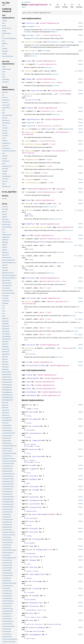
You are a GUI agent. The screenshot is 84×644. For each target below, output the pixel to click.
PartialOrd (31, 298)
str (42, 123)
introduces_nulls (32, 166)
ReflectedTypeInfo (65, 227)
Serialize (31, 345)
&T (53, 514)
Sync (28, 385)
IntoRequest (35, 500)
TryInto (36, 589)
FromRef (33, 469)
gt (26, 328)
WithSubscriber (36, 603)
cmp (26, 239)
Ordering (67, 239)
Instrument (34, 486)
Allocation (34, 606)
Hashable (33, 479)
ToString (33, 567)
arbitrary (29, 51)
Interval (48, 126)
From (28, 189)
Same (31, 546)
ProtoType (37, 539)
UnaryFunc (51, 141)
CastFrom (29, 430)
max (26, 245)
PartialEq (31, 278)
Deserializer (33, 100)
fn (37, 35)
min (26, 256)
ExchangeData (35, 635)
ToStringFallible (37, 574)
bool (54, 144)
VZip (34, 596)
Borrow (32, 412)
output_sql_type (31, 132)
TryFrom (36, 581)
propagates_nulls (32, 159)
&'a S (48, 550)
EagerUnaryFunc (33, 119)
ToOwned (33, 560)
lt (26, 312)
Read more (66, 47)
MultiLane (30, 600)
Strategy (30, 35)
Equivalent (37, 456)
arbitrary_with (31, 42)
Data (31, 613)
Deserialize (37, 91)
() (39, 26)
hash (26, 203)
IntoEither (34, 497)
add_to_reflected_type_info (36, 227)
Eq (27, 362)
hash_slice (29, 210)
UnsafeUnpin (32, 392)
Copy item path (50, 5)
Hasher (36, 203)
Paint (32, 521)
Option (43, 141)
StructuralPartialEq (36, 365)
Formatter (45, 82)
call (26, 129)
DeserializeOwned (37, 627)
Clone (29, 61)
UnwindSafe (31, 395)
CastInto (36, 426)
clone (27, 64)
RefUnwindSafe (33, 378)
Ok (75, 348)
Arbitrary (31, 23)
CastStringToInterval (50, 23)
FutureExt (34, 476)
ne (26, 288)
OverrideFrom (38, 514)
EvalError (57, 126)
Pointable (34, 529)
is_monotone (30, 179)
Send (28, 382)
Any (31, 405)
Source (24, 7)
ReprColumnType (58, 151)
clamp (27, 266)
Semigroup (41, 550)
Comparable (37, 440)
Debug (29, 79)
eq (26, 281)
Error (29, 96)
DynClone (33, 449)
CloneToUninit (36, 433)
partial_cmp (30, 301)
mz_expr (24, 2)
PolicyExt (34, 532)
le (26, 319)
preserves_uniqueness (33, 144)
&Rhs (41, 288)
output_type (30, 151)
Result (60, 82)
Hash (28, 200)
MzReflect (31, 224)
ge (26, 334)
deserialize (30, 94)
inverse (28, 141)
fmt (26, 82)
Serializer (32, 354)
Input (29, 123)
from (26, 192)
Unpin (29, 389)
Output (29, 126)
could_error (30, 173)
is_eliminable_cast (33, 183)
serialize (29, 348)
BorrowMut (34, 419)
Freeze (29, 375)
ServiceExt (34, 557)
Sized (31, 216)
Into (34, 490)
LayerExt (33, 504)
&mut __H (56, 203)
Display (30, 108)
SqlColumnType (61, 132)
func (29, 2)
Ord (28, 235)
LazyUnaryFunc (36, 507)
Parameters (31, 26)
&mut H (59, 210)
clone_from (29, 71)
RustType (29, 543)
